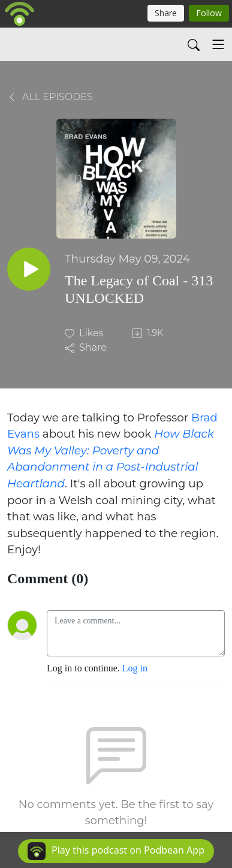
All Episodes (50, 97)
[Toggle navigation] (218, 44)
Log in (135, 668)
